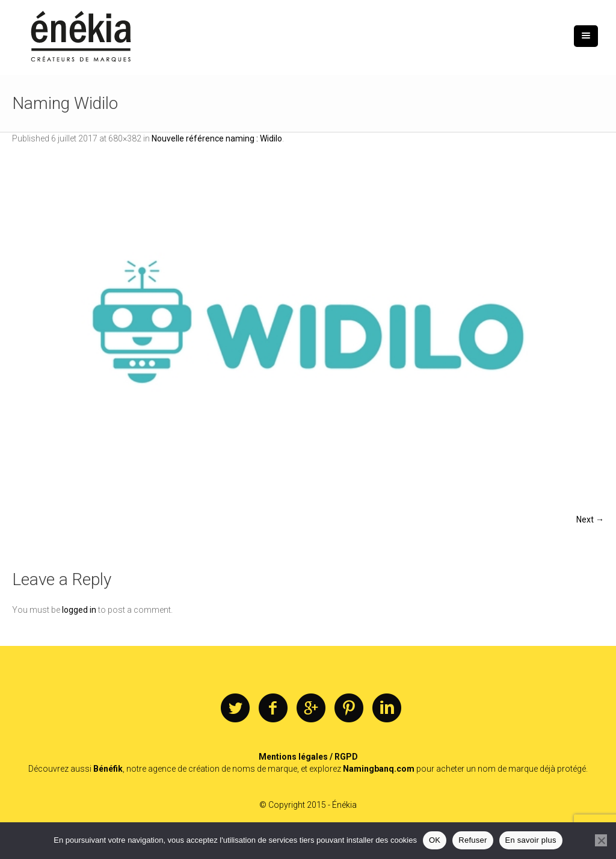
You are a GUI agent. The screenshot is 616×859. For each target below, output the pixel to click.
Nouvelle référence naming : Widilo (217, 138)
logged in (79, 610)
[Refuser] (601, 840)
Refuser (473, 840)
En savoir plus (531, 840)
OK (435, 840)
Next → (590, 519)
